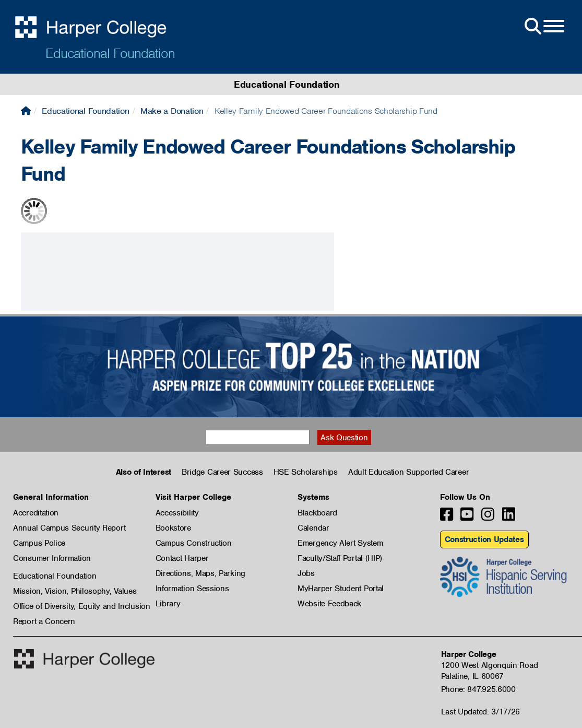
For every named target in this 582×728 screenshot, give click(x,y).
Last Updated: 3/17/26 (481, 712)
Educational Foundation (110, 53)
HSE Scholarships (306, 472)
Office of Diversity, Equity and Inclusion (82, 606)
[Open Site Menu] (543, 27)
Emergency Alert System (340, 543)
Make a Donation (172, 111)
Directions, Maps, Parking (201, 573)
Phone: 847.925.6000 (478, 689)
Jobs (306, 573)
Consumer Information (52, 558)
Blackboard (317, 513)
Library (168, 604)
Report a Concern (44, 621)
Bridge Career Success (222, 472)
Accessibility (177, 513)
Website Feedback (329, 604)
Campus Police (39, 543)
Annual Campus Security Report (69, 528)
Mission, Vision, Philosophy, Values (75, 591)
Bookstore (173, 528)
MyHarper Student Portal (341, 589)
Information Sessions (192, 589)
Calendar (313, 528)
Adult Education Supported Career (408, 472)
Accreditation (36, 513)
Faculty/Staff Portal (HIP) (340, 558)
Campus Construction (194, 543)
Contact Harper (182, 558)
